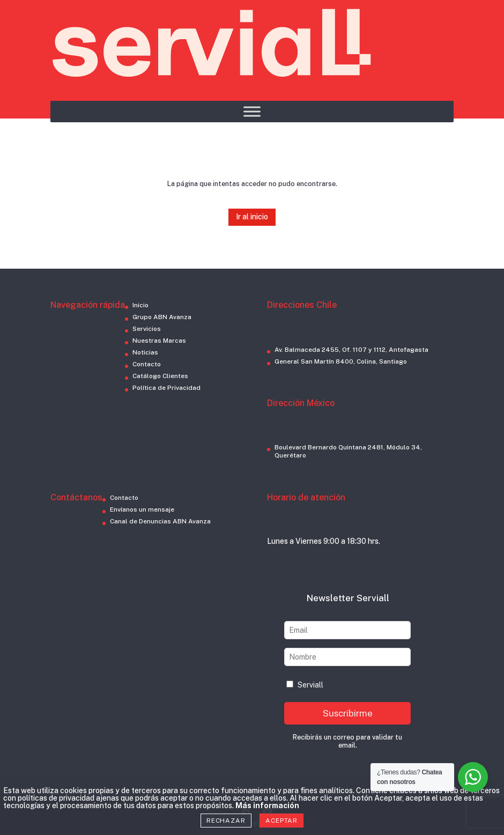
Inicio (140, 305)
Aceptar (281, 821)
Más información (267, 806)
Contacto (147, 364)
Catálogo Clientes (160, 376)
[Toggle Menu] (252, 111)
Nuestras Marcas (159, 341)
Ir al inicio (252, 217)
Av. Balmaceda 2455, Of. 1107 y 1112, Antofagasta (351, 350)
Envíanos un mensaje (142, 509)
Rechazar (226, 821)
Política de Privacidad (166, 388)
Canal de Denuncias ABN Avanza (160, 521)
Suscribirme (348, 713)
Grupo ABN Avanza (162, 317)
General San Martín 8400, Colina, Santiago (341, 361)
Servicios (147, 329)
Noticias (145, 352)
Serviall (305, 685)
